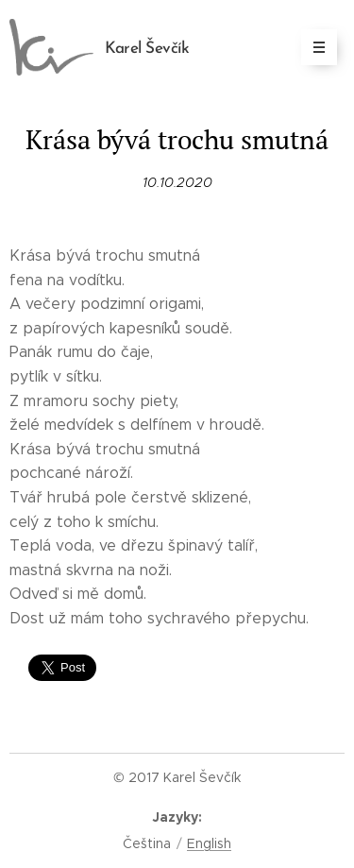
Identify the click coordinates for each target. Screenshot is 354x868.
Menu (313, 47)
